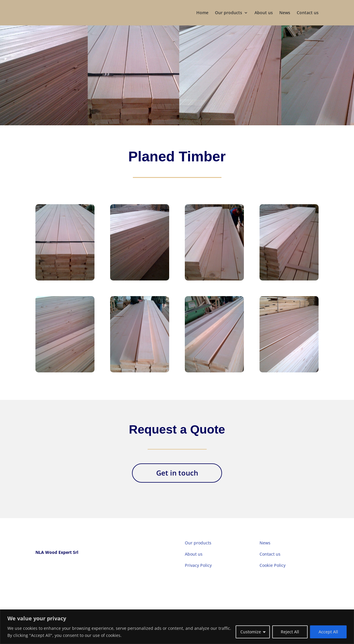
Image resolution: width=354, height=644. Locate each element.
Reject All (290, 632)
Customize (251, 632)
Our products (229, 13)
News (285, 13)
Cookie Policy (273, 565)
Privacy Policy (198, 565)
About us (264, 13)
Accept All (328, 632)
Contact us (308, 13)
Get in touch (177, 473)
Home (202, 13)
